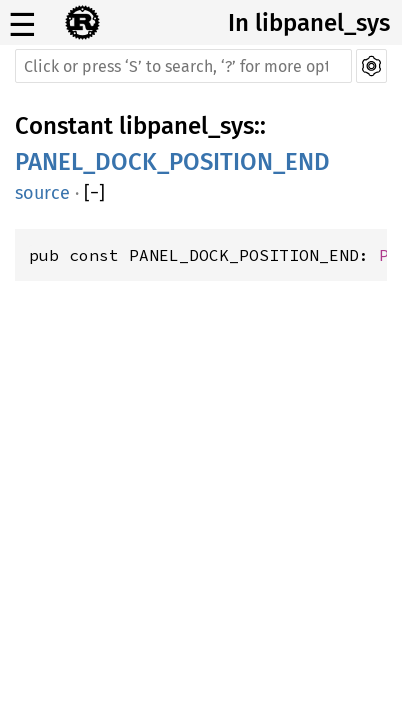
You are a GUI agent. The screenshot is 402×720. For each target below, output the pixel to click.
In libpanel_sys (309, 23)
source (42, 193)
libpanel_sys (186, 126)
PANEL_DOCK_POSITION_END (172, 162)
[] (94, 193)
